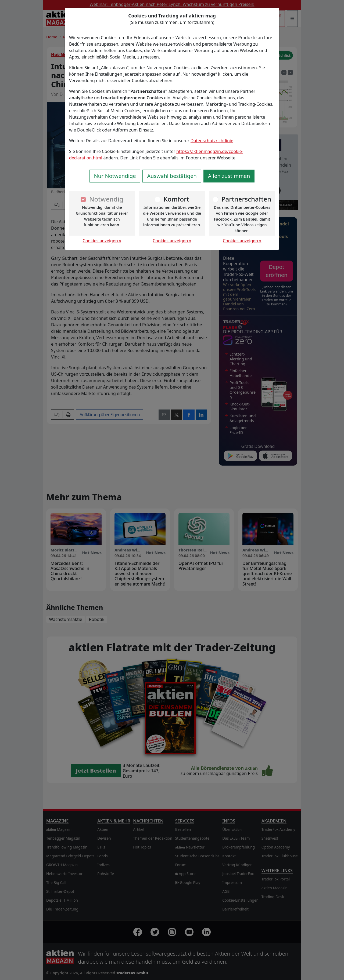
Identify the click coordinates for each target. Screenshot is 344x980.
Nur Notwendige (115, 176)
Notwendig (106, 199)
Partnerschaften (246, 199)
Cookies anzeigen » (102, 241)
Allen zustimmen (229, 176)
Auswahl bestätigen (172, 176)
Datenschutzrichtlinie (212, 141)
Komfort (176, 199)
